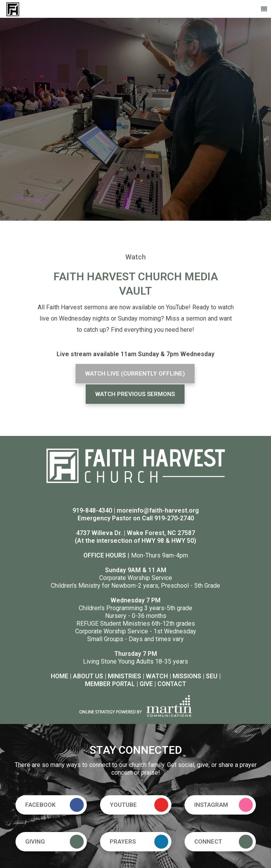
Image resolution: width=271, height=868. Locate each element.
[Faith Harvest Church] (13, 9)
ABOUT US (88, 676)
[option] (135, 119)
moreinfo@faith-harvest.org (158, 510)
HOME (60, 676)
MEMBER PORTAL (110, 684)
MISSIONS (187, 676)
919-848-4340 (92, 510)
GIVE (146, 684)
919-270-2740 (174, 518)
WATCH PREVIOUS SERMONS (135, 394)
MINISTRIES (124, 676)
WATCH (157, 676)
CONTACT (172, 684)
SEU (212, 676)
